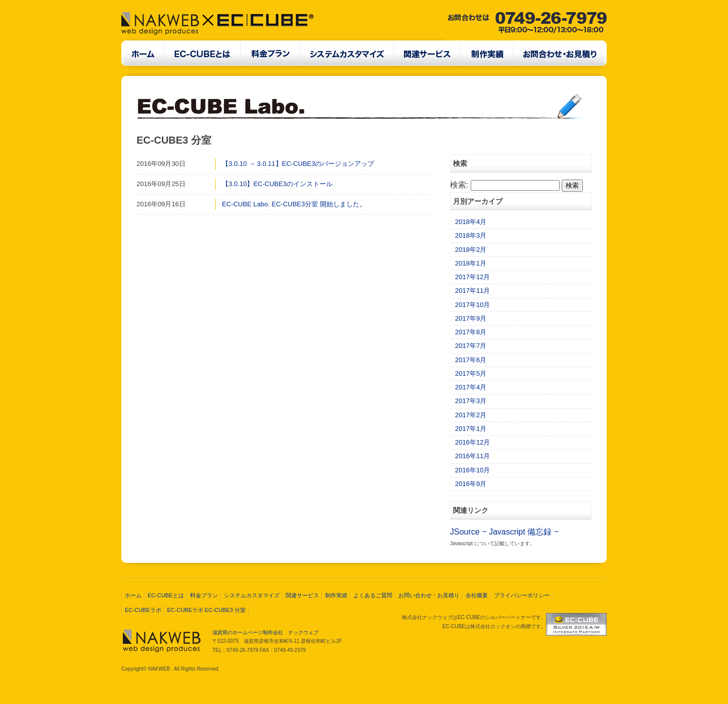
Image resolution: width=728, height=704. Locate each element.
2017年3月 (471, 401)
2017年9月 (471, 318)
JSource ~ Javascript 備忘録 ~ (504, 532)
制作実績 (336, 595)
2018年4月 (471, 222)
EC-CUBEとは (166, 595)
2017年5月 (471, 373)
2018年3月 (471, 235)
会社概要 (477, 595)
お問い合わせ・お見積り (429, 595)
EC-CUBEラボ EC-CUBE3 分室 (207, 610)
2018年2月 (471, 250)
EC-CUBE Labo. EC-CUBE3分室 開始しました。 (294, 204)
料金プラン (204, 595)
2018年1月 (471, 263)
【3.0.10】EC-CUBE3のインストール (277, 184)
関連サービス (302, 595)
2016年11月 (472, 456)
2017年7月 (471, 346)
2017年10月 (472, 305)
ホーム (133, 595)
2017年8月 (471, 332)
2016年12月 (472, 442)
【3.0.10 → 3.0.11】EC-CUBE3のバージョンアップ (298, 164)
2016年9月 (471, 484)
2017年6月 (471, 360)
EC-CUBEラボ (143, 610)
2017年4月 (471, 387)
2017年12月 (472, 277)
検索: (459, 185)
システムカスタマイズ (252, 595)
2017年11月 (472, 291)
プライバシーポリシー (522, 595)
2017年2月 (471, 415)
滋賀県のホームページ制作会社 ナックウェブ (265, 632)
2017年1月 (471, 429)
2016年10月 (472, 470)
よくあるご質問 (373, 595)
